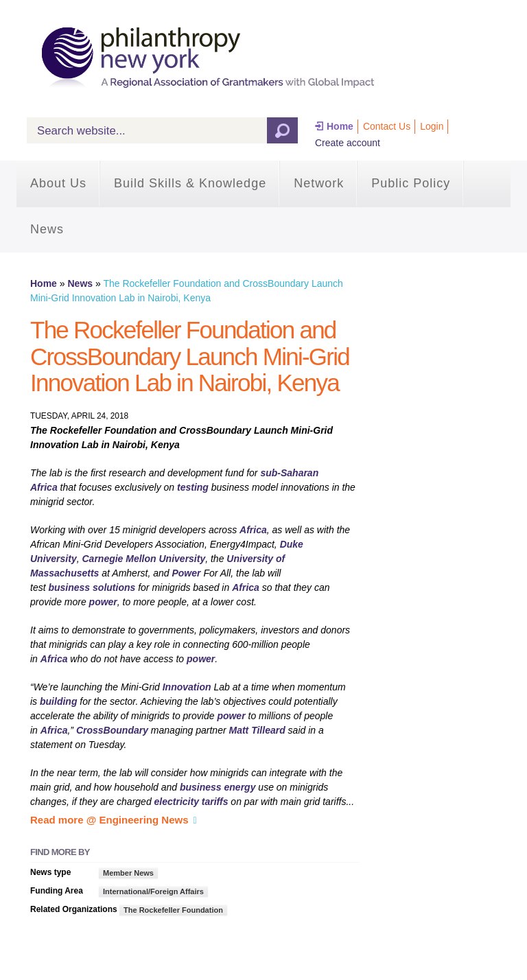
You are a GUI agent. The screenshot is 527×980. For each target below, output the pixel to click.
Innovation (187, 687)
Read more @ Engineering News (109, 820)
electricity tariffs (191, 802)
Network (319, 183)
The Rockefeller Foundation (173, 910)
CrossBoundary (112, 730)
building (58, 701)
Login (432, 126)
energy (240, 787)
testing (193, 487)
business (69, 587)
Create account (348, 143)
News (47, 229)
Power (186, 573)
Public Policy (411, 183)
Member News (128, 873)
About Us (58, 183)
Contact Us (387, 126)
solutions (114, 587)
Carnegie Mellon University (143, 559)
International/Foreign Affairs (153, 891)
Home (340, 126)
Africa (253, 530)
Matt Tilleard (257, 730)
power (103, 602)
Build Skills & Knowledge (190, 183)
